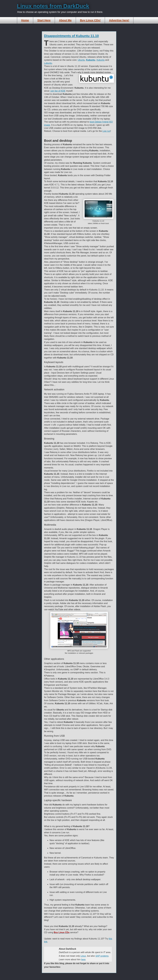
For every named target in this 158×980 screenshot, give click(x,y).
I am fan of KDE (58, 91)
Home (25, 20)
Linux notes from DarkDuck (53, 6)
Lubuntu (48, 63)
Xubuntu (100, 60)
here (83, 960)
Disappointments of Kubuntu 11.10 (71, 36)
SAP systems (102, 956)
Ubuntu (81, 60)
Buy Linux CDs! (90, 20)
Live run (106, 131)
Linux (83, 956)
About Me (65, 20)
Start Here (44, 20)
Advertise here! (119, 20)
